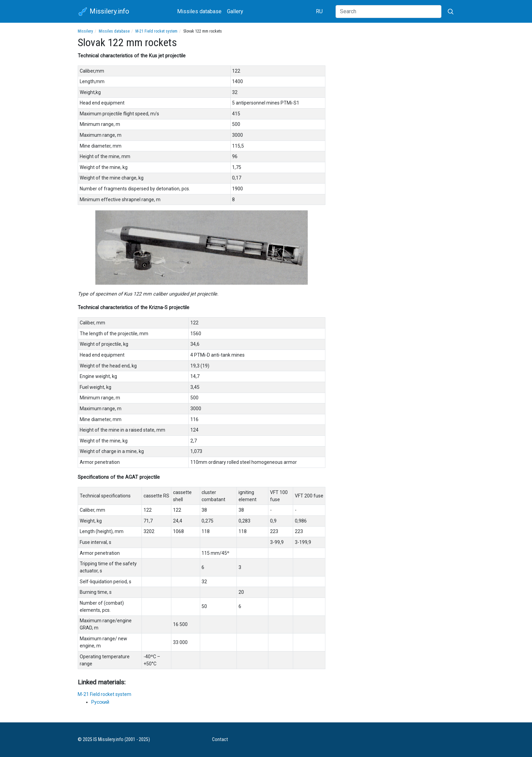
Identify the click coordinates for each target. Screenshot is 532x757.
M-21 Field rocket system (156, 31)
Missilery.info (103, 12)
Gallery (235, 11)
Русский (100, 702)
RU (319, 11)
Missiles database (199, 11)
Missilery (85, 31)
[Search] (388, 12)
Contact (220, 740)
